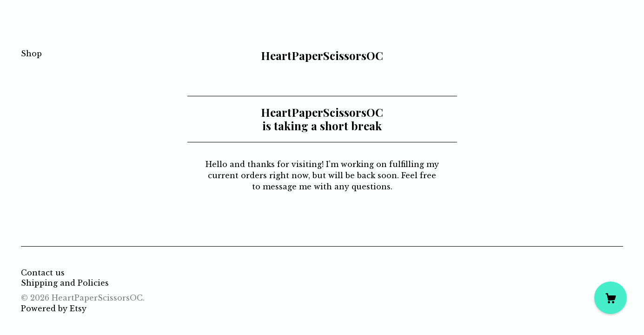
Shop (31, 54)
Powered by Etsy (54, 308)
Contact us (43, 273)
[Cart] (611, 298)
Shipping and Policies (65, 283)
